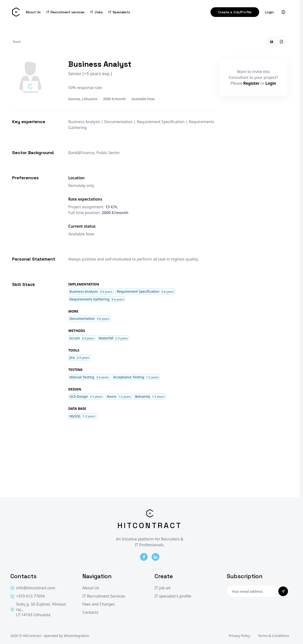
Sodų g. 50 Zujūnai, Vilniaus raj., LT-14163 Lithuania (38, 609)
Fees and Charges (98, 604)
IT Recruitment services (66, 12)
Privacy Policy (240, 636)
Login (269, 12)
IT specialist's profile (173, 596)
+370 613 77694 (28, 596)
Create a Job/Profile (235, 12)
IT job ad (162, 588)
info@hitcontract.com (33, 588)
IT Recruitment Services (104, 596)
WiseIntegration (76, 636)
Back (17, 42)
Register (252, 83)
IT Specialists (119, 12)
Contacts (90, 612)
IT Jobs (97, 12)
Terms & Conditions (274, 636)
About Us (33, 12)
